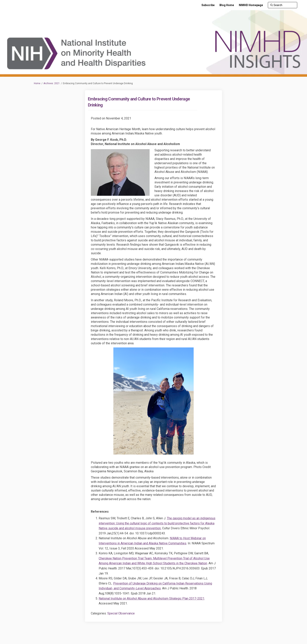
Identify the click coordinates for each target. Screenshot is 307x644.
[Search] (283, 5)
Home (37, 83)
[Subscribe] (208, 5)
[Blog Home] (227, 5)
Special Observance (121, 613)
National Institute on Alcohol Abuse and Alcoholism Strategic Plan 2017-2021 (152, 598)
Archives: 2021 (52, 83)
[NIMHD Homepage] (251, 5)
